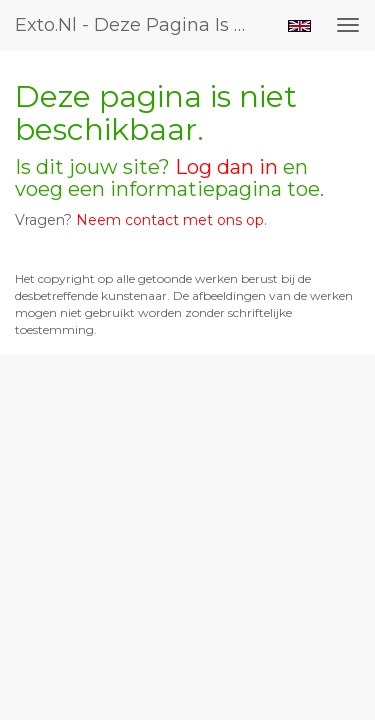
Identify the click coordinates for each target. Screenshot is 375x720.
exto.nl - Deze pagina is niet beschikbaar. (143, 25)
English (299, 26)
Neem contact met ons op (170, 220)
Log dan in (226, 167)
